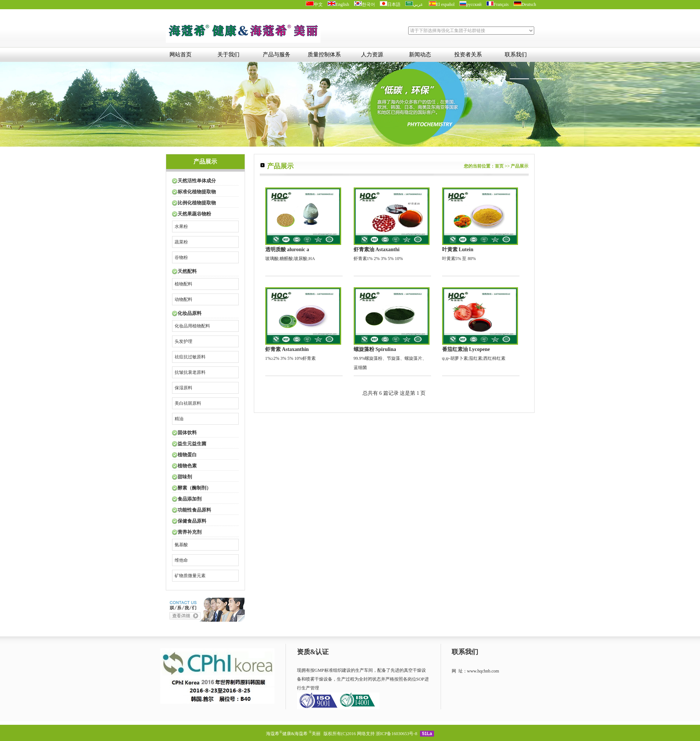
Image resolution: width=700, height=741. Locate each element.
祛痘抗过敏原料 (190, 357)
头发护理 (183, 341)
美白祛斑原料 (188, 403)
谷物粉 (181, 257)
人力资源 (372, 55)
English (338, 4)
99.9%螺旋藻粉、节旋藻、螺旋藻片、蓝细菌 (392, 329)
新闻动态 (420, 55)
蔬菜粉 (181, 242)
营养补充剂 (190, 532)
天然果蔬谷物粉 (194, 214)
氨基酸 (181, 545)
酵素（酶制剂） (194, 488)
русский (470, 4)
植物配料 (183, 284)
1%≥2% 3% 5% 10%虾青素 (303, 324)
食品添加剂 (190, 499)
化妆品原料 (190, 313)
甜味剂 (185, 477)
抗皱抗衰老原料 (190, 372)
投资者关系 (468, 55)
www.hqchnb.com (483, 671)
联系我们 (516, 55)
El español (442, 4)
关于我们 (228, 55)
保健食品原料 (192, 521)
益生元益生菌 (192, 444)
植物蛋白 (187, 455)
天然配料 (187, 271)
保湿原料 (183, 388)
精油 (179, 419)
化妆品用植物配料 (192, 326)
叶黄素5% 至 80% (480, 224)
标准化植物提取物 (197, 192)
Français (498, 4)
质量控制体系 (324, 55)
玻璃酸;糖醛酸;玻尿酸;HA (303, 224)
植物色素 (187, 466)
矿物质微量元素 (190, 576)
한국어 (365, 4)
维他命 (181, 560)
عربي (415, 4)
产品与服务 (276, 55)
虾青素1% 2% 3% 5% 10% (392, 224)
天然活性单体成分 (197, 181)
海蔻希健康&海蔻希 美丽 (294, 734)
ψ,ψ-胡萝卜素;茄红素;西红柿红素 (480, 324)
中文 (314, 4)
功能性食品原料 (194, 510)
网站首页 (181, 55)
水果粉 (181, 226)
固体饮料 (187, 433)
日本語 (390, 4)
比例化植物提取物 (197, 203)
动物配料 (183, 299)
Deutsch (525, 4)
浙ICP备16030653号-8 (397, 734)
